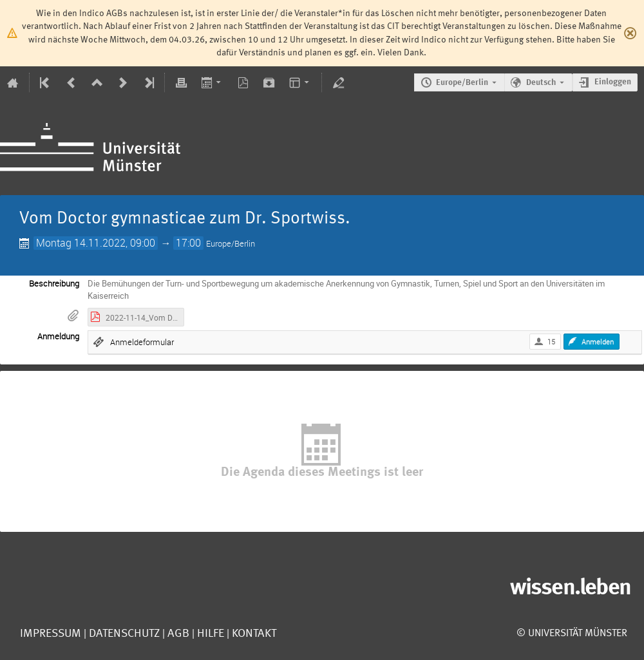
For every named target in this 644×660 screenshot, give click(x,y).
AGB (177, 634)
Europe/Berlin (462, 83)
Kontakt (254, 634)
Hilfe (209, 634)
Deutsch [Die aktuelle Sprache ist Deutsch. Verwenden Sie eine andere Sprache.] (541, 83)
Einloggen (613, 82)
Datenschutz (123, 634)
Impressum (51, 634)
